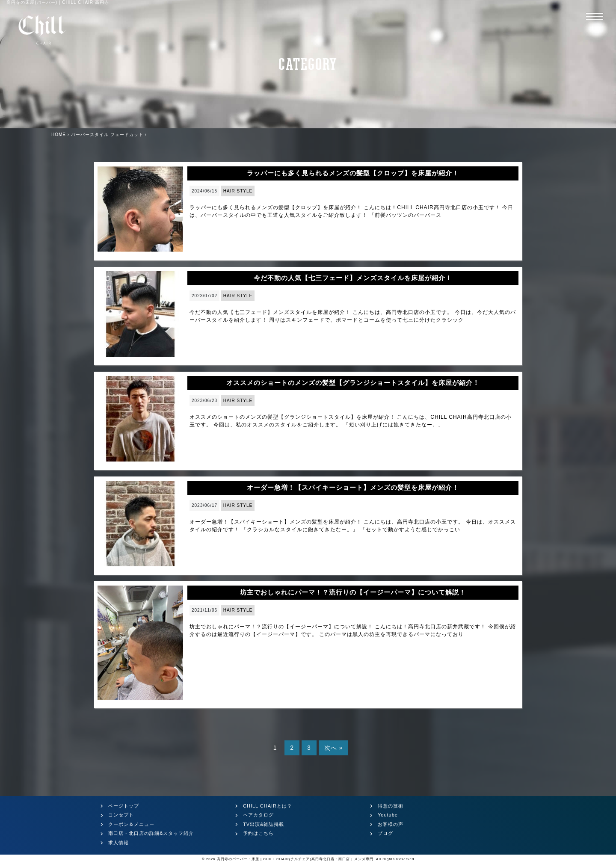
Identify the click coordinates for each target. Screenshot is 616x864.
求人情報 (118, 843)
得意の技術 (391, 806)
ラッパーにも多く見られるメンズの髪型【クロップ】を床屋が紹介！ (353, 173)
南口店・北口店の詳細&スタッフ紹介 (151, 833)
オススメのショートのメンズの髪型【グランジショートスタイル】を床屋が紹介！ (353, 383)
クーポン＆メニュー (131, 824)
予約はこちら (258, 833)
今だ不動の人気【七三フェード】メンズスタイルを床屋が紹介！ (353, 278)
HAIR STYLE (238, 191)
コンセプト (121, 815)
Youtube (388, 815)
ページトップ (124, 806)
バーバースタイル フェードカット (107, 135)
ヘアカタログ (258, 815)
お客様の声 (391, 824)
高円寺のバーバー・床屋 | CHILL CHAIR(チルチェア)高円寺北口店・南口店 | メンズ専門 (295, 859)
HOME (59, 135)
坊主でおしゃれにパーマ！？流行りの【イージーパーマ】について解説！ (353, 592)
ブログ (385, 833)
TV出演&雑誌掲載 (264, 824)
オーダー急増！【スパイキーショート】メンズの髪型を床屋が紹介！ (353, 487)
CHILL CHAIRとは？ (268, 806)
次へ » (334, 748)
